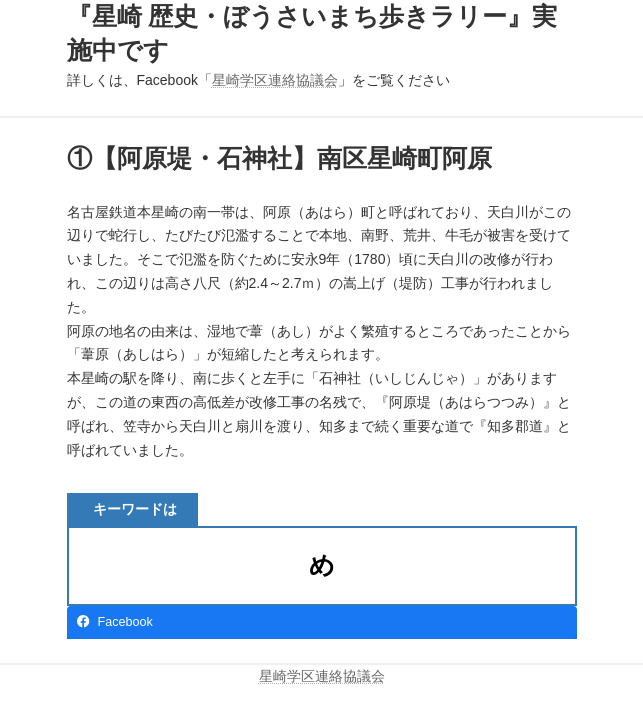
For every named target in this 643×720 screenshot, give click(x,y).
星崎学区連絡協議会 (275, 80)
